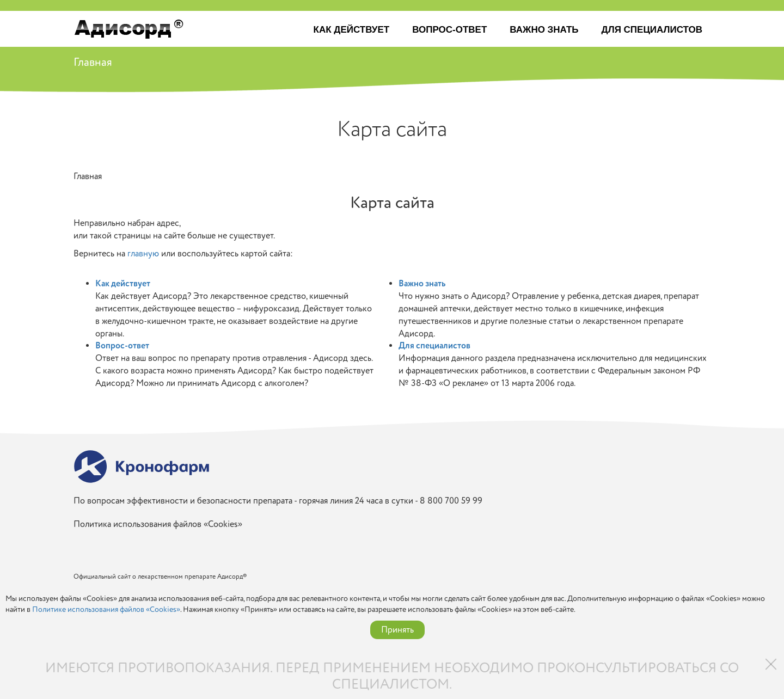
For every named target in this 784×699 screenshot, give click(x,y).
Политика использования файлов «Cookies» (158, 525)
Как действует (352, 30)
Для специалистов (652, 30)
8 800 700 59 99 (451, 501)
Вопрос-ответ (449, 30)
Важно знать (544, 30)
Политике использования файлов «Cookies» (106, 609)
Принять (397, 630)
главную (143, 254)
